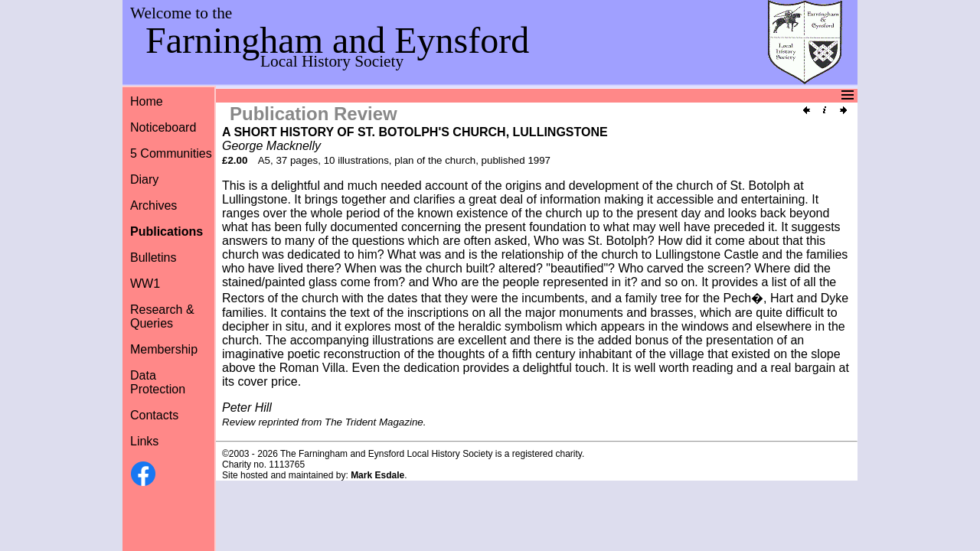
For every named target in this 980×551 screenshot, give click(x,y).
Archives (154, 205)
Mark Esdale (377, 475)
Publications (167, 231)
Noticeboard (163, 127)
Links (144, 441)
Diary (144, 179)
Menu (488, 95)
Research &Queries (162, 316)
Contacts (154, 415)
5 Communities (171, 153)
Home (147, 101)
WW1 (145, 284)
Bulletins (153, 258)
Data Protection (158, 382)
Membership (164, 349)
